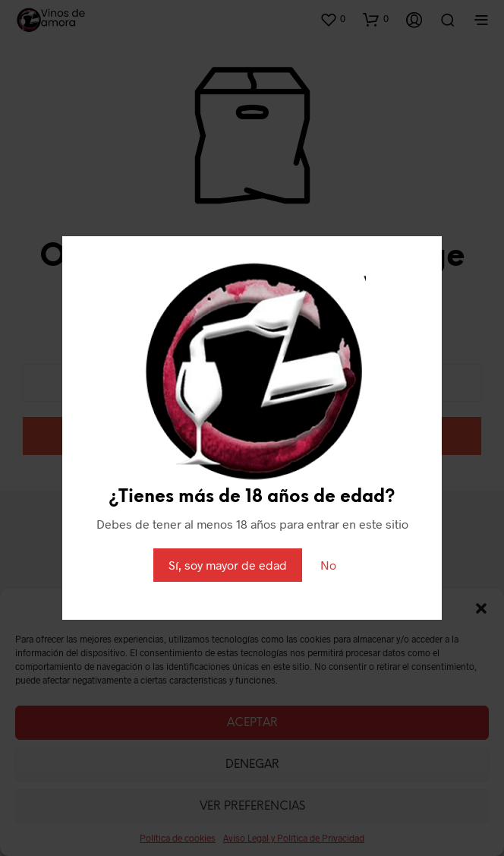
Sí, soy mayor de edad (228, 565)
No (328, 565)
